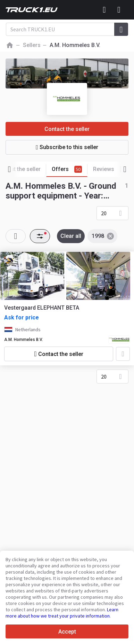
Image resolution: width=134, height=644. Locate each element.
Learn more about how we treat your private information (62, 613)
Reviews (110, 169)
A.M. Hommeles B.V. (24, 340)
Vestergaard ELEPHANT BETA (42, 308)
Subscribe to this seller (67, 147)
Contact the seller (67, 129)
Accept (67, 632)
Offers (70, 169)
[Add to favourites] (123, 354)
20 (104, 213)
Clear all (71, 236)
